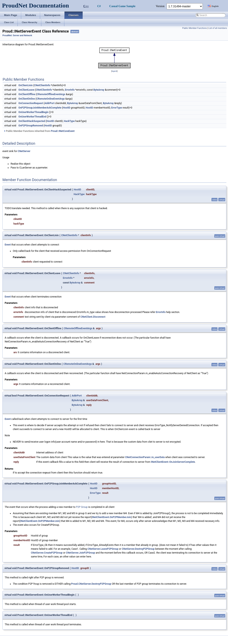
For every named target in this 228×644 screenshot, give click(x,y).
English (215, 6)
